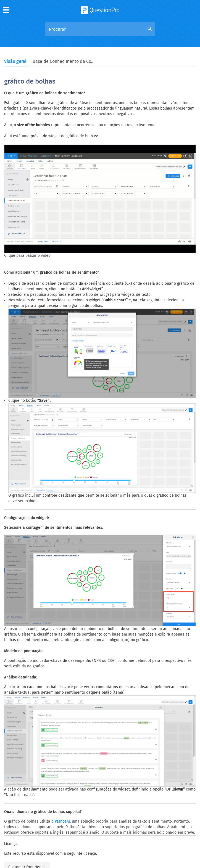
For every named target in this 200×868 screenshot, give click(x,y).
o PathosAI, (61, 821)
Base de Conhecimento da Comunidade (64, 61)
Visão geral (15, 61)
